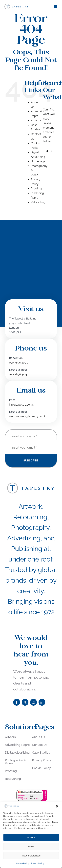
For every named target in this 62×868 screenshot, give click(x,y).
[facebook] (17, 702)
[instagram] (33, 702)
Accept (31, 837)
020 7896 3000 (19, 363)
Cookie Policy (23, 863)
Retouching (38, 202)
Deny (31, 846)
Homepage (38, 161)
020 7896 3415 (18, 374)
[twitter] (25, 702)
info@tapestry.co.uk (21, 405)
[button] (57, 806)
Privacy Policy (37, 863)
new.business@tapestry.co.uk (27, 416)
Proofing (36, 189)
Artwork (36, 120)
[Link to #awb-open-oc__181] (55, 7)
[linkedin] (42, 702)
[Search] (47, 151)
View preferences (31, 856)
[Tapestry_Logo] (17, 5)
